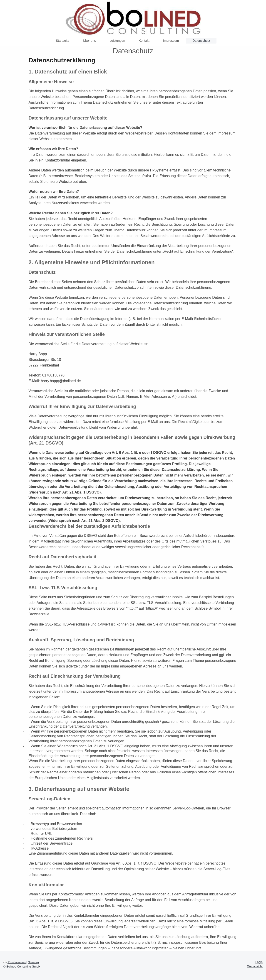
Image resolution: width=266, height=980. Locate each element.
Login (259, 962)
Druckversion (15, 962)
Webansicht (255, 966)
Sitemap (33, 962)
